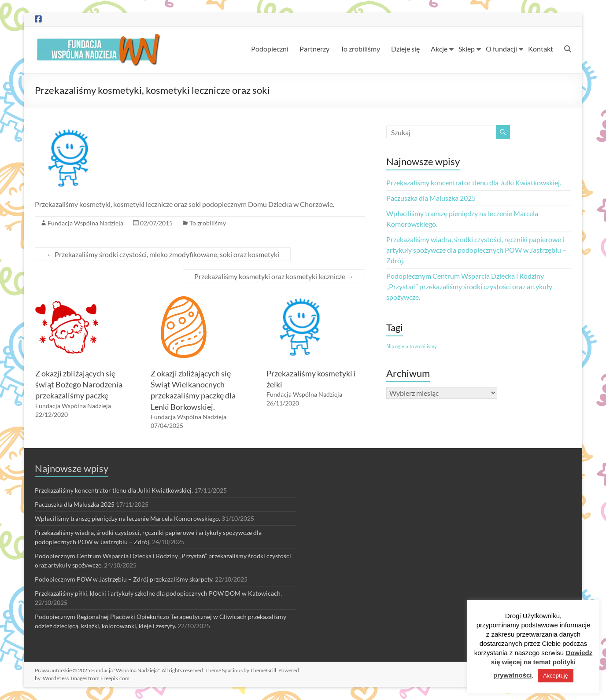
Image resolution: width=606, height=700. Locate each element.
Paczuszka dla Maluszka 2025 (431, 198)
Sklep (467, 49)
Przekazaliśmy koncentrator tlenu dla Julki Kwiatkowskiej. (474, 182)
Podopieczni (270, 49)
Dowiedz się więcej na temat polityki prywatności (542, 664)
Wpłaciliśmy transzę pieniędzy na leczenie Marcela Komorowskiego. (127, 518)
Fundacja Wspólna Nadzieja (85, 223)
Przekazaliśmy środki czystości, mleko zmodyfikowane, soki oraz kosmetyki (163, 254)
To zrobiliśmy (360, 49)
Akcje (439, 49)
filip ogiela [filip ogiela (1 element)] (397, 346)
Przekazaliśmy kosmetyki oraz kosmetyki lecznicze (274, 276)
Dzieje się (405, 49)
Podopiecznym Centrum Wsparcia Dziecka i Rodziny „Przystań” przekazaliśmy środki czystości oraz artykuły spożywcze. (469, 286)
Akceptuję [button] (556, 676)
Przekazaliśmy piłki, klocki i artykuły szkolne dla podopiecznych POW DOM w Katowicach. (158, 593)
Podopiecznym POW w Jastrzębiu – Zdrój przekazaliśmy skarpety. (124, 579)
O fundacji (501, 49)
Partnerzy (314, 49)
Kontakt (541, 49)
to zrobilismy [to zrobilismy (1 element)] (423, 346)
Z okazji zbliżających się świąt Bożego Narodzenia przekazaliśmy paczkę (79, 384)
